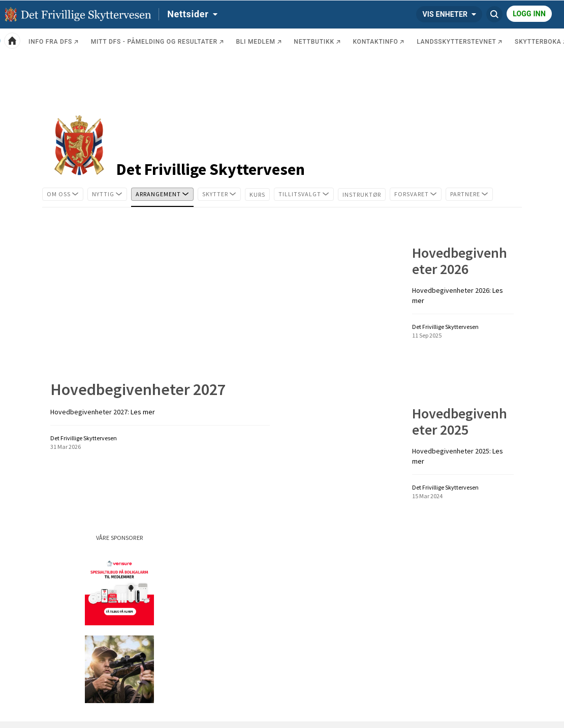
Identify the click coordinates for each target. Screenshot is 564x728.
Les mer (143, 412)
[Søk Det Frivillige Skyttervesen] (494, 14)
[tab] (63, 194)
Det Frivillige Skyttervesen (211, 169)
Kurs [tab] (260, 193)
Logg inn (529, 14)
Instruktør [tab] (364, 193)
